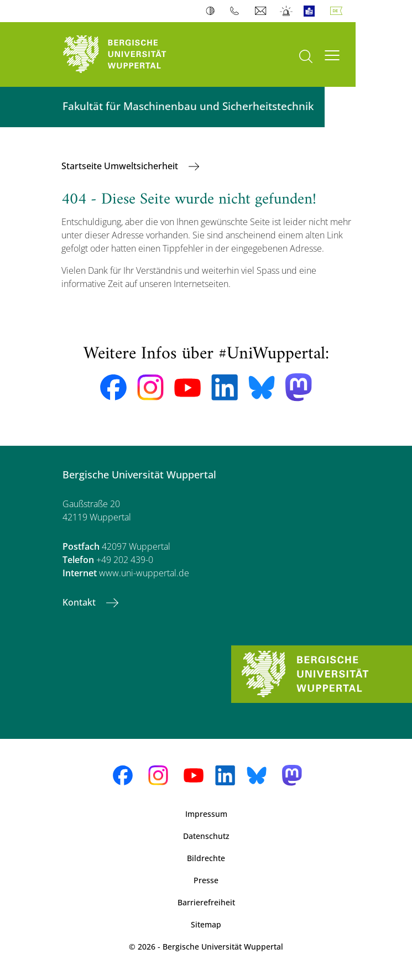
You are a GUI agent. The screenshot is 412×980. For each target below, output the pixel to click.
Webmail (262, 11)
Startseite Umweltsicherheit (121, 166)
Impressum (206, 814)
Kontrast (213, 11)
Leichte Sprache (312, 11)
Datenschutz (206, 836)
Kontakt (80, 602)
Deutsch (338, 11)
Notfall (287, 11)
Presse (206, 880)
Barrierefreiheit (206, 902)
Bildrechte (206, 858)
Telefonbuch (237, 11)
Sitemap (206, 924)
